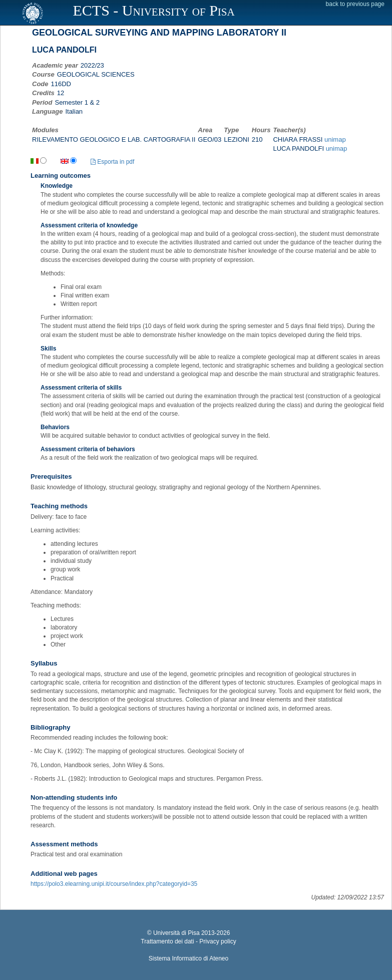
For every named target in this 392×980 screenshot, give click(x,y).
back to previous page (355, 4)
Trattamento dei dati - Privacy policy (188, 941)
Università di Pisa (176, 933)
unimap (335, 139)
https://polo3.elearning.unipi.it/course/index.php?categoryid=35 (114, 884)
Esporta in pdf (112, 162)
